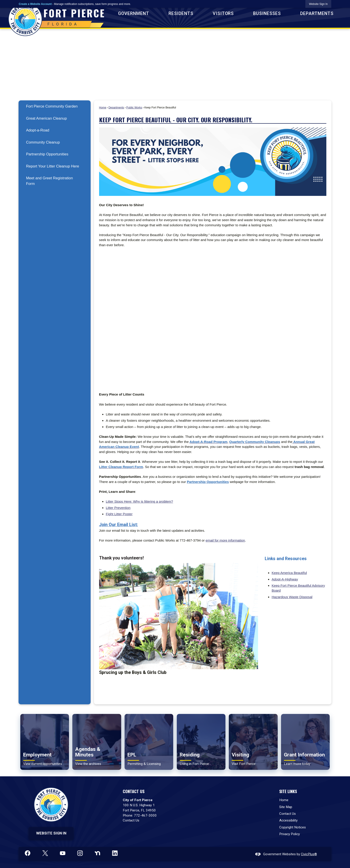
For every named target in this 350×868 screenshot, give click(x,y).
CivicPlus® (309, 854)
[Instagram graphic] (80, 853)
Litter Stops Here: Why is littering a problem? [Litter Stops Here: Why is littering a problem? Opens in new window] (139, 501)
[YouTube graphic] (63, 853)
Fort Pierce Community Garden (52, 106)
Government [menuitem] (134, 14)
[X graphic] (45, 853)
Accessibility (288, 820)
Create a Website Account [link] (35, 4)
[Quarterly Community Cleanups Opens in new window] (255, 442)
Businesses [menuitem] (267, 14)
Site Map (286, 807)
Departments (116, 108)
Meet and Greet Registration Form (50, 181)
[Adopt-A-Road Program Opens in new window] (208, 442)
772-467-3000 (145, 815)
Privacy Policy (290, 834)
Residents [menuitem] (181, 14)
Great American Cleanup (47, 118)
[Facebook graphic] (28, 853)
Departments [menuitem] (317, 14)
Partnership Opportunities (47, 154)
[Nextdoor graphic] (97, 853)
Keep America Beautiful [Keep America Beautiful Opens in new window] (289, 573)
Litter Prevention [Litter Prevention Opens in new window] (118, 508)
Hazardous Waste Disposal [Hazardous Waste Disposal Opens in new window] (292, 597)
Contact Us (131, 820)
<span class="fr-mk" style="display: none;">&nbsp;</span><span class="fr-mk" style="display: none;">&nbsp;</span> (213, 320)
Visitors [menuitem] (223, 14)
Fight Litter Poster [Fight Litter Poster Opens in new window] (119, 514)
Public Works (134, 108)
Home (103, 108)
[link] (318, 4)
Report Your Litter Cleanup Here (53, 166)
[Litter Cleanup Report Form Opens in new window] (121, 467)
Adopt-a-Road (38, 130)
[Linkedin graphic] (115, 853)
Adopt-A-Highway (285, 579)
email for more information (225, 540)
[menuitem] (54, 106)
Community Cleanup (43, 142)
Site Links (288, 791)
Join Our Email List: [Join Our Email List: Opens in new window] (119, 525)
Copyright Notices (293, 827)
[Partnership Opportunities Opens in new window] (208, 482)
